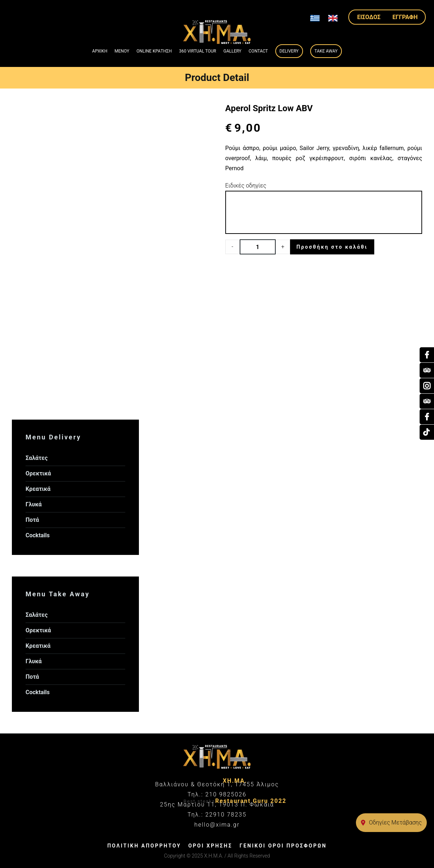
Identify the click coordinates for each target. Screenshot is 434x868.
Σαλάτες (37, 458)
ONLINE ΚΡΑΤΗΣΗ (154, 51)
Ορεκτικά (38, 473)
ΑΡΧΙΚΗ (100, 51)
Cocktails (38, 535)
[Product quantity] (258, 247)
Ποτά (32, 520)
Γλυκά (34, 504)
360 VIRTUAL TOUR (197, 51)
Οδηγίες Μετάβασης (391, 822)
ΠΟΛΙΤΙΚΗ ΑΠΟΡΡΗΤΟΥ (144, 846)
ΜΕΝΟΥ (122, 51)
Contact (258, 51)
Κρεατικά (38, 489)
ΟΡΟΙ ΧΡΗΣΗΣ (210, 846)
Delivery (289, 51)
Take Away (326, 51)
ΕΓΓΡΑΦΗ (405, 17)
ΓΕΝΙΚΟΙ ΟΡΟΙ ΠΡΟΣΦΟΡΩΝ (283, 846)
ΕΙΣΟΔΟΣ (369, 17)
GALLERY (232, 51)
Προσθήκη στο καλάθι (332, 247)
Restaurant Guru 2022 (251, 801)
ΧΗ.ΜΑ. (235, 781)
